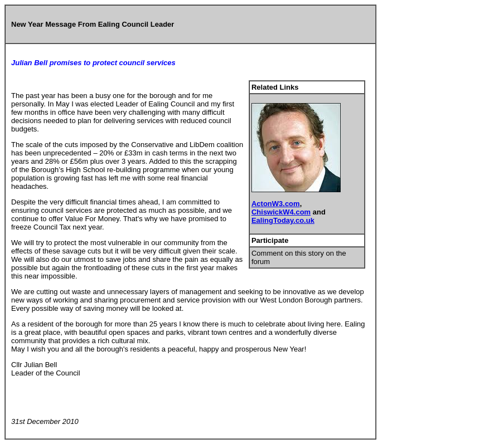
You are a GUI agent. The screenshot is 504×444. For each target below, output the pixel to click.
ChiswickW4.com (281, 212)
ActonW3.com (276, 204)
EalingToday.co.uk (283, 220)
